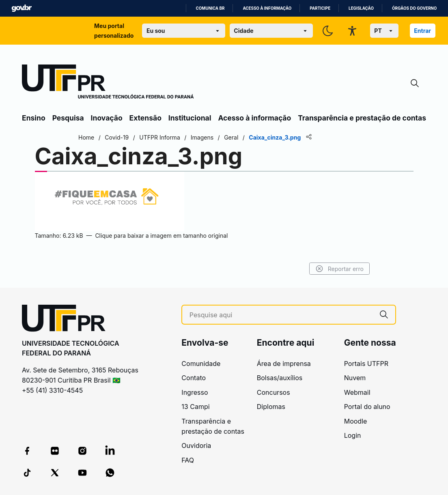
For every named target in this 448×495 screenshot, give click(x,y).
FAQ (188, 460)
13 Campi (195, 407)
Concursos (274, 392)
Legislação (361, 8)
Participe (320, 8)
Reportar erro (339, 269)
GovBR (22, 8)
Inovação (107, 118)
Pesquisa (68, 118)
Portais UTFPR (366, 364)
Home (86, 137)
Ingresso (195, 392)
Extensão (145, 118)
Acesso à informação (267, 8)
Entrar (422, 31)
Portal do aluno (367, 407)
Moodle (356, 421)
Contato (194, 378)
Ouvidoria (196, 445)
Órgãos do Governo (414, 8)
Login (353, 435)
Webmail (357, 392)
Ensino (34, 118)
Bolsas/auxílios (280, 378)
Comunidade (201, 364)
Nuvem (355, 378)
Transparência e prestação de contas (362, 118)
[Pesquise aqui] (281, 315)
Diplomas (271, 407)
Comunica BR (210, 8)
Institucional (190, 118)
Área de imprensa (284, 364)
